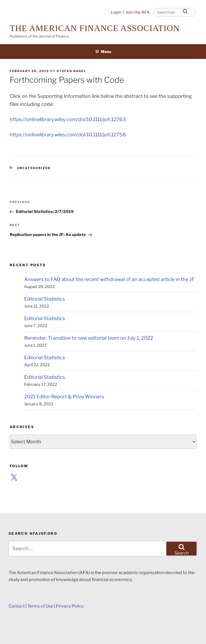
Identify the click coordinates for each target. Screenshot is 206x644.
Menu (103, 52)
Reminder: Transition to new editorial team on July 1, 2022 (89, 338)
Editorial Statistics (45, 299)
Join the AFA (138, 12)
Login (116, 12)
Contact (17, 606)
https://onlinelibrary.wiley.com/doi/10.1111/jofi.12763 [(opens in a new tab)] (68, 119)
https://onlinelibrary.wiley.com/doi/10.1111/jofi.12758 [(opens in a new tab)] (68, 135)
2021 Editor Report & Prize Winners (64, 397)
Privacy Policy (70, 606)
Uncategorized (34, 168)
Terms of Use (40, 606)
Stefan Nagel (71, 71)
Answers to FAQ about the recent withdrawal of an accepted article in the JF (109, 279)
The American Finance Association (95, 28)
